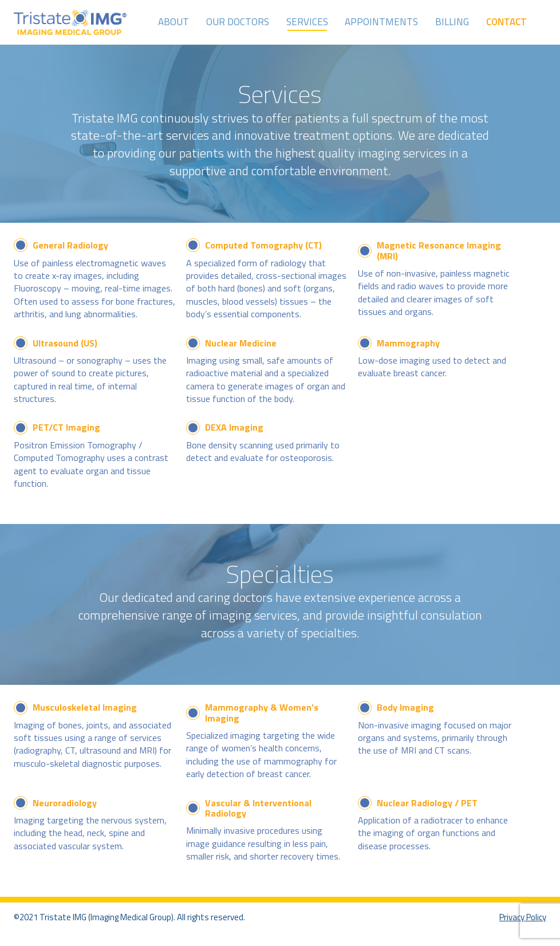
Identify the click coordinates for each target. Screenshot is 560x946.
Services (307, 22)
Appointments (381, 22)
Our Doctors (238, 22)
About (173, 22)
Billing (452, 22)
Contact (506, 22)
